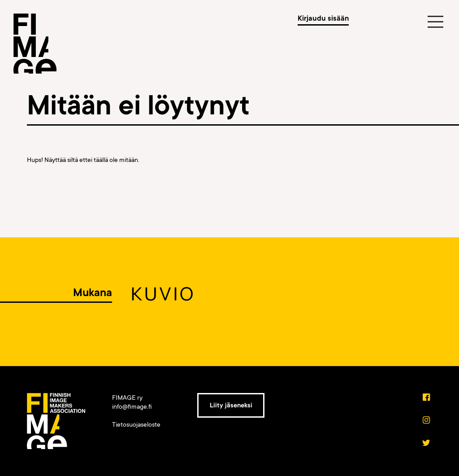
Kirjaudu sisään (323, 18)
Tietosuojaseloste (136, 424)
